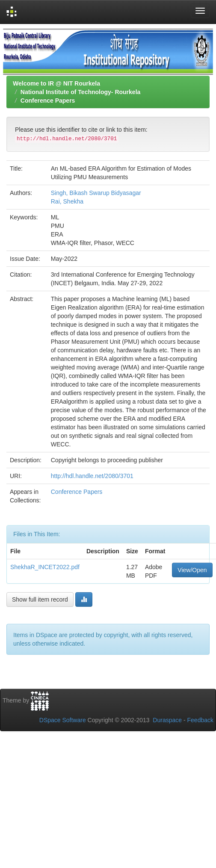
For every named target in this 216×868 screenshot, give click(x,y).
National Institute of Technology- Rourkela (81, 92)
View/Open (192, 570)
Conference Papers (48, 100)
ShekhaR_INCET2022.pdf (45, 567)
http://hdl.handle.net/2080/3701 (92, 476)
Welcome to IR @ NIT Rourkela (56, 83)
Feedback (200, 720)
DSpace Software (63, 720)
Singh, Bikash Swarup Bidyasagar (96, 193)
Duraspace (167, 720)
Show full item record (40, 599)
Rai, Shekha (67, 201)
